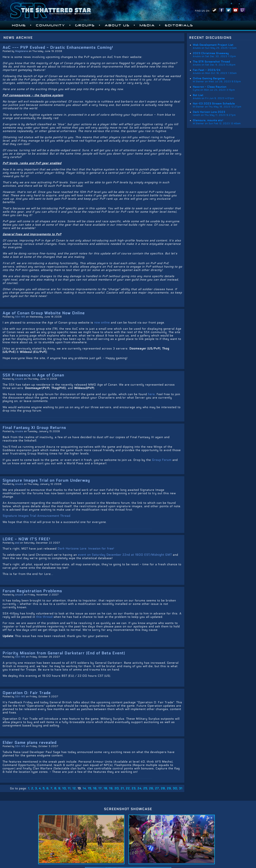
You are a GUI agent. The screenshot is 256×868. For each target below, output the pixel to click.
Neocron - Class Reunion (210, 87)
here (151, 394)
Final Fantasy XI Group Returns (34, 428)
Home (19, 25)
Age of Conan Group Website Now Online (44, 313)
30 (175, 788)
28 (163, 788)
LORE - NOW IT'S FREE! (26, 539)
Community (51, 25)
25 (145, 788)
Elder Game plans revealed (30, 743)
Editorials (179, 25)
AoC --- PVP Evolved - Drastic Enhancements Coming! (58, 48)
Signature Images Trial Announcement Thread (36, 516)
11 (69, 788)
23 (134, 788)
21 (122, 788)
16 (95, 788)
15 (89, 788)
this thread (44, 617)
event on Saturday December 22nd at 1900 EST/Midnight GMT (125, 555)
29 (169, 788)
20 (117, 788)
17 (100, 788)
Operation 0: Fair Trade (27, 693)
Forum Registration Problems (32, 591)
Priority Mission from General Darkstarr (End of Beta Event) (64, 653)
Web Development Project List (213, 45)
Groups (85, 25)
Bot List (198, 95)
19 (111, 788)
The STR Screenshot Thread (211, 62)
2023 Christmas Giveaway (211, 53)
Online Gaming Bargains (209, 78)
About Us (117, 25)
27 (157, 788)
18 (105, 788)
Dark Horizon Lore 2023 (209, 112)
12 (74, 788)
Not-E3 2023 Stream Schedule (214, 104)
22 (128, 788)
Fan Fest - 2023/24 (207, 70)
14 (84, 788)
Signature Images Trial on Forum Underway (46, 480)
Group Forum (162, 460)
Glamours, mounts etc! (208, 120)
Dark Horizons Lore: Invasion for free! (86, 549)
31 (181, 788)
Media (147, 25)
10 (64, 788)
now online (102, 323)
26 (151, 788)
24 (139, 788)
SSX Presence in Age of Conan (33, 375)
